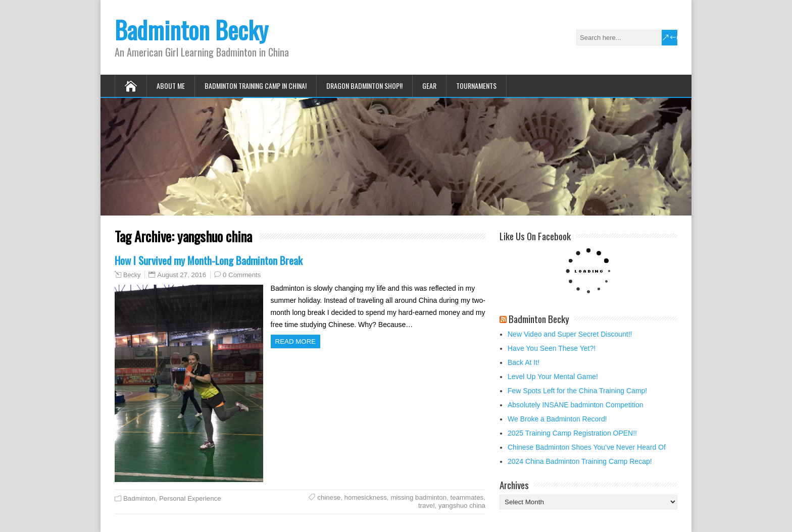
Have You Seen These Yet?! (552, 348)
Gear (429, 86)
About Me (171, 86)
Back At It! (524, 362)
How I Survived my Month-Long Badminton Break (209, 260)
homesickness (366, 497)
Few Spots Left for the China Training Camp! (577, 391)
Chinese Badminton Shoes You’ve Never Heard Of (587, 447)
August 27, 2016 (182, 275)
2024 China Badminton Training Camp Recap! (580, 461)
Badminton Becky (191, 30)
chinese (329, 497)
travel (427, 506)
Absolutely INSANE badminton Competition (575, 405)
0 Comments (242, 275)
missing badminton (418, 497)
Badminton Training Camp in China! (256, 86)
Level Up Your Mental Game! (553, 377)
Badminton (139, 498)
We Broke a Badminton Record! (557, 419)
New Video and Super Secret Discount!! (570, 334)
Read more (296, 341)
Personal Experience (190, 498)
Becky (132, 275)
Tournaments (476, 86)
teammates (467, 497)
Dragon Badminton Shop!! (364, 86)
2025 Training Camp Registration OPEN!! (572, 433)
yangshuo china (462, 506)
